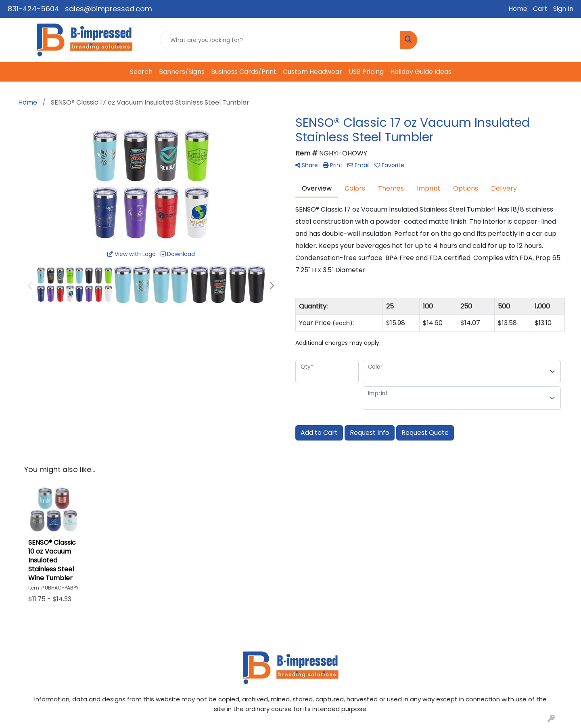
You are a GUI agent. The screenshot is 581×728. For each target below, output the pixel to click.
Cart (540, 9)
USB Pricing (366, 72)
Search (141, 72)
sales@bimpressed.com (109, 9)
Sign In (563, 9)
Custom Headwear (312, 72)
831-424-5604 (33, 9)
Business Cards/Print (244, 72)
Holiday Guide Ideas (421, 72)
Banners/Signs (182, 72)
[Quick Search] (280, 40)
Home (518, 9)
